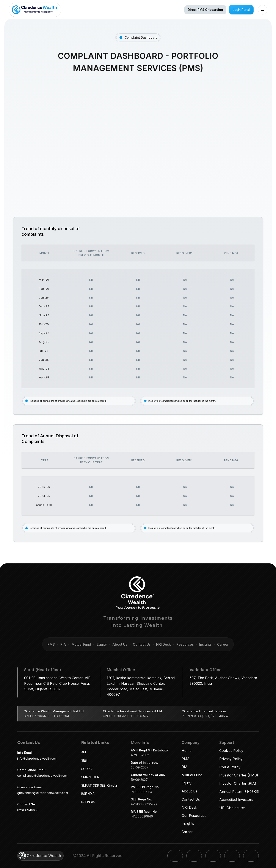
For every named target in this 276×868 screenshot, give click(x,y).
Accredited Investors (236, 800)
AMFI (85, 752)
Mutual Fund (192, 775)
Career (187, 832)
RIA (185, 767)
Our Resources (194, 816)
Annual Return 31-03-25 (239, 792)
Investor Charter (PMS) (239, 775)
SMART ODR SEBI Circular (100, 785)
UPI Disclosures (232, 808)
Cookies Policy (231, 751)
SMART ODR (90, 777)
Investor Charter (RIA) (238, 783)
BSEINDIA (88, 794)
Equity (187, 783)
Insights (188, 824)
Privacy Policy (231, 759)
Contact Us (191, 799)
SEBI (84, 760)
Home (187, 751)
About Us (189, 791)
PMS (186, 759)
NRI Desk (189, 807)
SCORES (87, 769)
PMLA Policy (230, 767)
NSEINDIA (88, 802)
